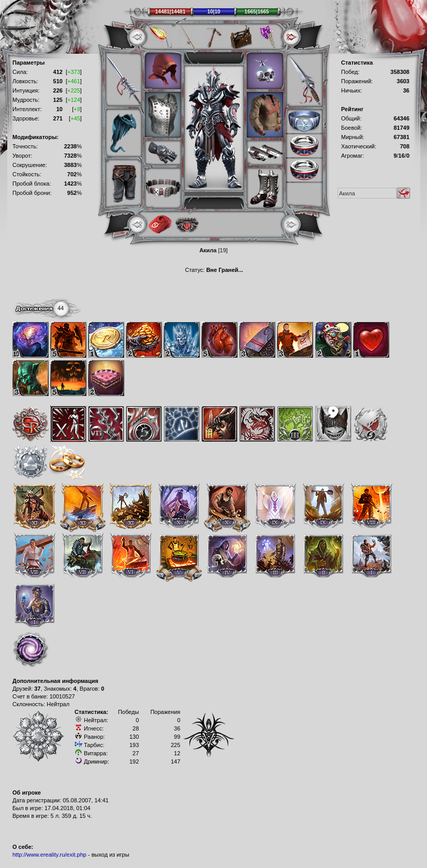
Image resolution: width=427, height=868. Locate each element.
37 (37, 689)
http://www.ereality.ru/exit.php (49, 855)
